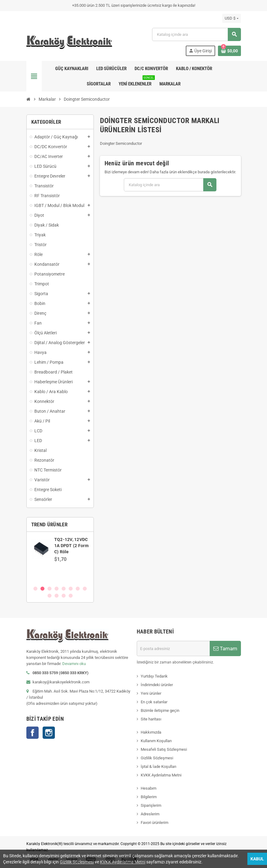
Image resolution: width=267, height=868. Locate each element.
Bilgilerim (149, 797)
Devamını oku (74, 664)
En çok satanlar (154, 702)
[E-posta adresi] (173, 648)
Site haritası (151, 719)
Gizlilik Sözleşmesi (157, 758)
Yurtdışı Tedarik (154, 676)
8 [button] (85, 589)
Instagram (49, 733)
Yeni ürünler (151, 693)
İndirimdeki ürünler (157, 685)
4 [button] (57, 589)
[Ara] (196, 34)
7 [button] (78, 589)
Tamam (225, 648)
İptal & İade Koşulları (158, 767)
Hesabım (149, 788)
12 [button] (71, 596)
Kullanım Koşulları (156, 741)
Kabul (257, 859)
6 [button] (71, 589)
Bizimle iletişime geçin (160, 710)
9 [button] (50, 596)
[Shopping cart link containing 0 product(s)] (229, 51)
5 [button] (64, 589)
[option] (60, 558)
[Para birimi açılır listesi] (231, 18)
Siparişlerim (151, 805)
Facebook (32, 733)
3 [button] (50, 589)
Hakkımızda (151, 732)
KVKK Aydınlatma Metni (161, 775)
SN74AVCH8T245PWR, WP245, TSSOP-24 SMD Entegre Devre (77, 546)
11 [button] (64, 596)
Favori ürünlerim (154, 823)
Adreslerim (150, 814)
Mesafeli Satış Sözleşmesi (164, 749)
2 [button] (42, 589)
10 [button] (57, 596)
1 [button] (35, 589)
